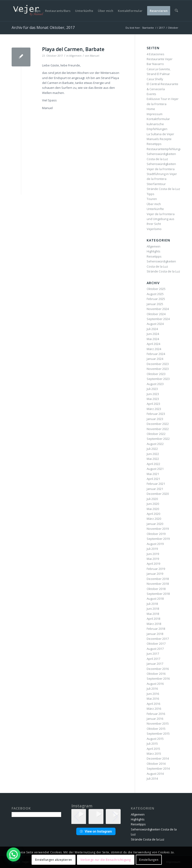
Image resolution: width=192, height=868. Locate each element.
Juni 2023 (153, 394)
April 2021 (153, 479)
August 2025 (155, 294)
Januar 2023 (155, 419)
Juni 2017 (153, 654)
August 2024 (155, 324)
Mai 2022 (153, 459)
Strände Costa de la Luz (163, 189)
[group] (96, 816)
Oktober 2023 (156, 374)
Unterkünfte (155, 209)
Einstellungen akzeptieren (54, 860)
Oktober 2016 (156, 674)
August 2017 (155, 649)
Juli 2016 (152, 689)
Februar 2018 (156, 629)
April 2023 (153, 404)
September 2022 (158, 439)
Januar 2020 (155, 524)
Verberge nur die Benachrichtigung (106, 860)
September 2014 (158, 768)
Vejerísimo (154, 229)
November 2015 (158, 723)
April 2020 (153, 514)
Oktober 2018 (156, 589)
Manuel (95, 56)
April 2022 (153, 464)
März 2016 (154, 709)
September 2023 (158, 379)
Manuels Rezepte (159, 139)
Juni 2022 (153, 454)
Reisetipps (154, 144)
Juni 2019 (153, 554)
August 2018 (155, 599)
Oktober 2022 (156, 434)
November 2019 (158, 529)
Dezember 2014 (158, 758)
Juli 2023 (152, 389)
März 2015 (154, 754)
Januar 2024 (155, 359)
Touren (152, 199)
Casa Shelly (155, 79)
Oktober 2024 (156, 314)
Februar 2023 (156, 414)
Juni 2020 (153, 504)
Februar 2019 (156, 569)
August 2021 (155, 469)
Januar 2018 (155, 634)
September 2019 (158, 539)
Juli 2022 (152, 449)
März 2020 (154, 519)
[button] (96, 821)
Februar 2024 (156, 354)
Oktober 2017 (156, 644)
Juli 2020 (152, 499)
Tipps (151, 194)
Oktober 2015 (156, 729)
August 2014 (155, 774)
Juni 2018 (153, 609)
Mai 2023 (153, 399)
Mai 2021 (153, 474)
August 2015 (155, 739)
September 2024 (158, 319)
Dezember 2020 (158, 494)
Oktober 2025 (156, 289)
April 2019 (153, 564)
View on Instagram (96, 831)
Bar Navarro (155, 64)
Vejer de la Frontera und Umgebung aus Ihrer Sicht (161, 219)
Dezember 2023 (158, 364)
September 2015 (158, 734)
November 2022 (158, 429)
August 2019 (155, 544)
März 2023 (154, 409)
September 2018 (158, 594)
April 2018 (153, 619)
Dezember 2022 (158, 424)
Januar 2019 (155, 574)
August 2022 (155, 444)
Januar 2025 (155, 304)
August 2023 (155, 384)
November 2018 (158, 584)
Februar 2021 (156, 484)
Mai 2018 (153, 614)
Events (151, 94)
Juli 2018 (152, 604)
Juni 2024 (153, 334)
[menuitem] (22, 11)
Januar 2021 (155, 489)
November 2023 (158, 369)
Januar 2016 (155, 719)
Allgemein (75, 56)
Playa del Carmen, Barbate (73, 49)
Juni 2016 (153, 694)
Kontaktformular (158, 119)
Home (151, 109)
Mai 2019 (153, 559)
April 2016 (153, 704)
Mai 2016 (153, 699)
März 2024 (154, 349)
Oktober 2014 (156, 764)
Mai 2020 (153, 509)
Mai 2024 (153, 339)
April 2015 (153, 749)
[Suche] (177, 11)
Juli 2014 (152, 778)
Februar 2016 (156, 714)
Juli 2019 (152, 549)
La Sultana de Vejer (160, 134)
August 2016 (155, 684)
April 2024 (153, 344)
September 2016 (158, 679)
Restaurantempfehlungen (165, 149)
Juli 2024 (152, 329)
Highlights (154, 251)
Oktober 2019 (156, 534)
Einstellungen (149, 860)
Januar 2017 (155, 664)
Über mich (154, 204)
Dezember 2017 (158, 639)
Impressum (155, 114)
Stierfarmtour (156, 184)
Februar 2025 (156, 299)
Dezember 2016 (158, 669)
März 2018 (154, 624)
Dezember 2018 (158, 579)
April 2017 (153, 659)
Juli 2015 (152, 744)
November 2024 (158, 309)
